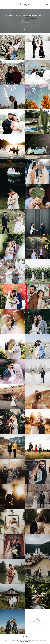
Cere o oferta (25, 21)
